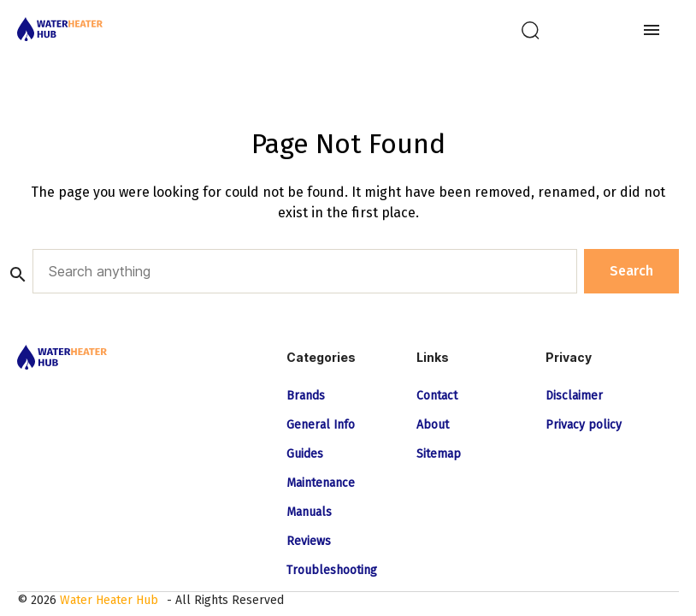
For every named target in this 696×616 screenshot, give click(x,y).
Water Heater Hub (109, 600)
